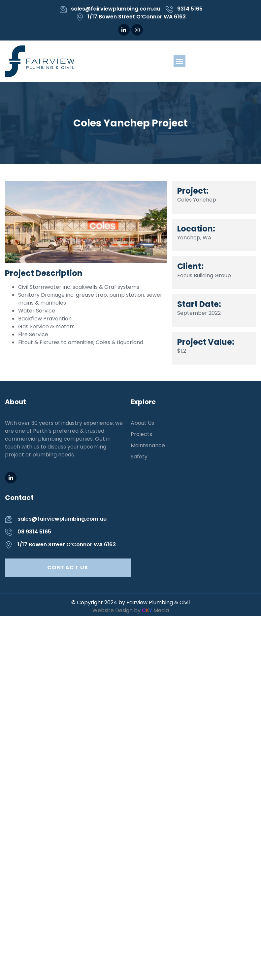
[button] (179, 61)
